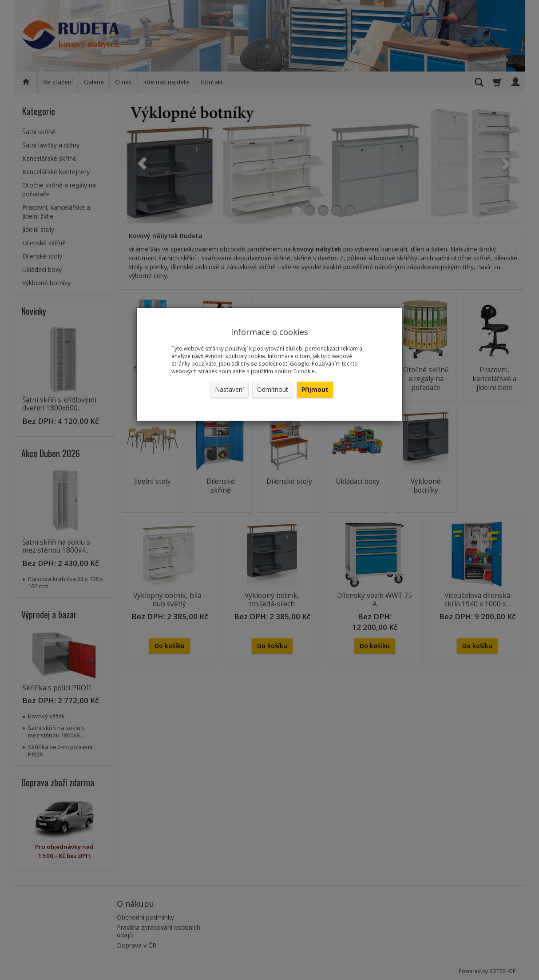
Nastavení (229, 389)
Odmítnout (273, 389)
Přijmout (315, 389)
